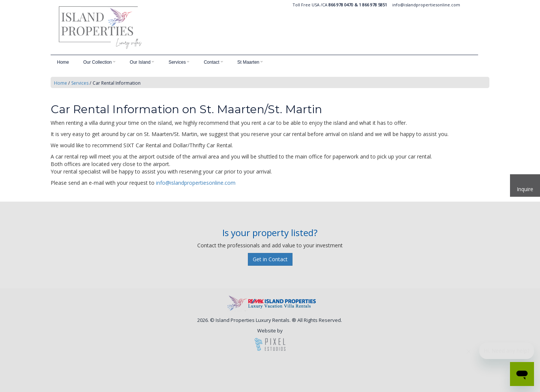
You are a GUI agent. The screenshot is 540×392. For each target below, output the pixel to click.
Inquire (525, 189)
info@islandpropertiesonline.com (426, 5)
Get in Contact (270, 259)
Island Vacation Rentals (167, 27)
